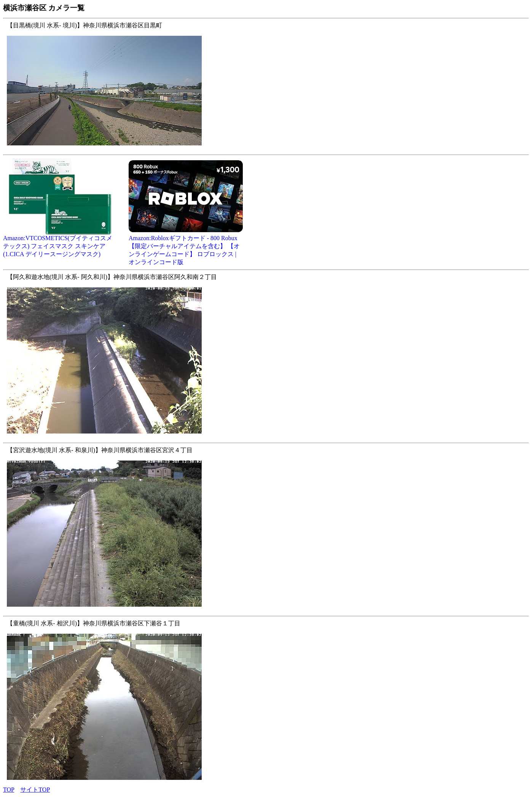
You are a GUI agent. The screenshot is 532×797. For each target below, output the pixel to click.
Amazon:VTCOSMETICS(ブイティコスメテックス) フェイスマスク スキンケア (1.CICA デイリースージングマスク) (60, 243)
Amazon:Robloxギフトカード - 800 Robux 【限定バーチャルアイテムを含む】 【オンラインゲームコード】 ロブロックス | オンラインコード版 (186, 247)
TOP (9, 790)
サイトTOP (35, 790)
